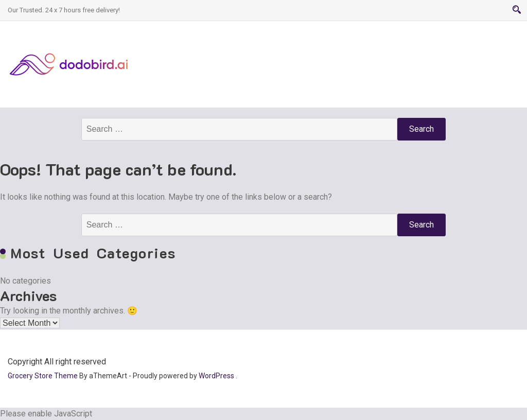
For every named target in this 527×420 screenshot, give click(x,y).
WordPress (216, 376)
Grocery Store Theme (43, 376)
